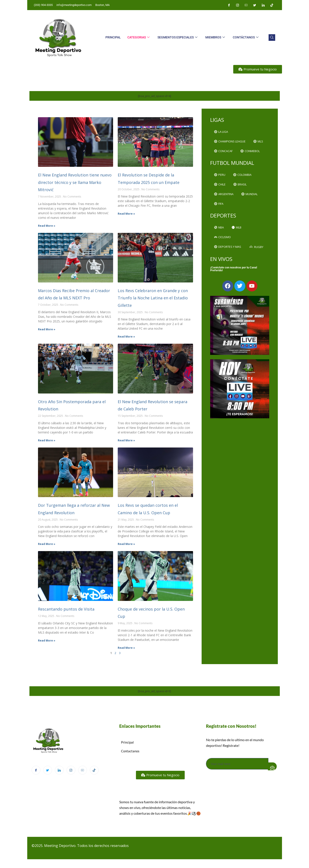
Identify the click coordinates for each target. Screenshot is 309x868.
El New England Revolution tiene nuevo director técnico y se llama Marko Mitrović (75, 182)
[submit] (272, 766)
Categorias (138, 38)
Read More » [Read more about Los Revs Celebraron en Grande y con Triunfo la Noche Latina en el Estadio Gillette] (126, 337)
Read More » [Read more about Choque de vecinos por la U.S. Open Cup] (126, 648)
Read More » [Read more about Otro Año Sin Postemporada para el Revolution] (47, 440)
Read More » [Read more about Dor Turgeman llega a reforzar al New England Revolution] (47, 544)
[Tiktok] (272, 5)
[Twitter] (255, 5)
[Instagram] (238, 5)
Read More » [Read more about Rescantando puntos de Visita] (47, 641)
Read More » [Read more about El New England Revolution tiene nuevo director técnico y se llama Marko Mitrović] (47, 226)
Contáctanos (246, 38)
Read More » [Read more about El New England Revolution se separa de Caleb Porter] (126, 440)
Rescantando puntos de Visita (66, 609)
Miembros (215, 38)
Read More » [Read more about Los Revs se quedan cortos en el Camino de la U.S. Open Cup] (126, 544)
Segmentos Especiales (177, 38)
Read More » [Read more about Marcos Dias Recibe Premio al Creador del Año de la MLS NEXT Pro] (47, 329)
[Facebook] (229, 5)
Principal (113, 37)
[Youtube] (246, 5)
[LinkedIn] (263, 5)
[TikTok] (94, 770)
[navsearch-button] (272, 38)
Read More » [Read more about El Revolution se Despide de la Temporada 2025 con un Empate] (126, 214)
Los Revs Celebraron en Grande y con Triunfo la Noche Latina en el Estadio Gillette (153, 298)
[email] (237, 764)
